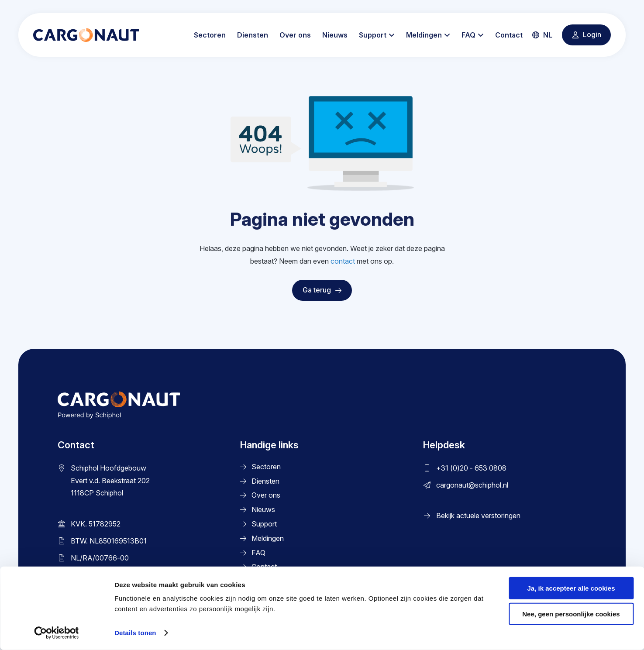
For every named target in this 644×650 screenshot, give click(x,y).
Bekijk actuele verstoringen (478, 516)
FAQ (468, 35)
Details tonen (135, 633)
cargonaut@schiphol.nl (472, 485)
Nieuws (335, 35)
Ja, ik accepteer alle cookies (571, 588)
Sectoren (210, 35)
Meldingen (424, 35)
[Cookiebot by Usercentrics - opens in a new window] (57, 633)
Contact (509, 35)
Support (373, 35)
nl (542, 35)
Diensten (253, 35)
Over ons (295, 35)
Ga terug (322, 290)
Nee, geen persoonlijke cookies (571, 614)
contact (343, 261)
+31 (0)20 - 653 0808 (471, 468)
